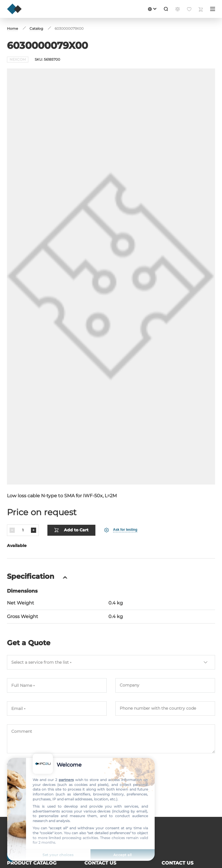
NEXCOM (18, 59)
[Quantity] (23, 530)
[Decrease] (12, 530)
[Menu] (213, 9)
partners (66, 780)
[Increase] (34, 530)
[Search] (166, 9)
